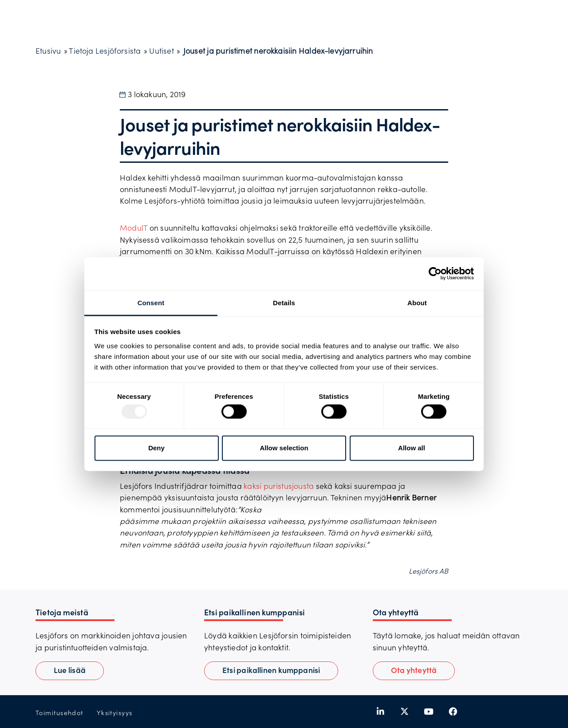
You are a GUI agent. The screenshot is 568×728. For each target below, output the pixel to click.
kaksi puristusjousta (279, 486)
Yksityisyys (115, 713)
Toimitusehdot (59, 713)
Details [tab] (284, 302)
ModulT (134, 228)
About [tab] (417, 302)
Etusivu (48, 51)
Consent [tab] (151, 302)
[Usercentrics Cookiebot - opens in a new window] (435, 274)
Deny (156, 448)
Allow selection (284, 448)
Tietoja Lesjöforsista (105, 51)
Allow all (412, 448)
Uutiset (161, 51)
